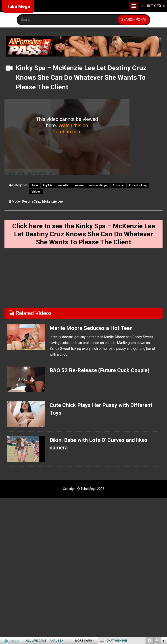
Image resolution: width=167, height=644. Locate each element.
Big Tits (48, 185)
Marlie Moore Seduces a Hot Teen (91, 328)
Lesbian (78, 185)
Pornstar (118, 185)
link (163, 574)
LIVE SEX (153, 6)
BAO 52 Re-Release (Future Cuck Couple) (99, 370)
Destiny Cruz (31, 201)
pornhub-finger (98, 185)
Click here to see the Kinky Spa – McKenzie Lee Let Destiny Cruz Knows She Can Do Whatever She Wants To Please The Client (83, 234)
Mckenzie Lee (52, 201)
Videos (36, 192)
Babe (35, 185)
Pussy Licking (138, 185)
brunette (63, 185)
